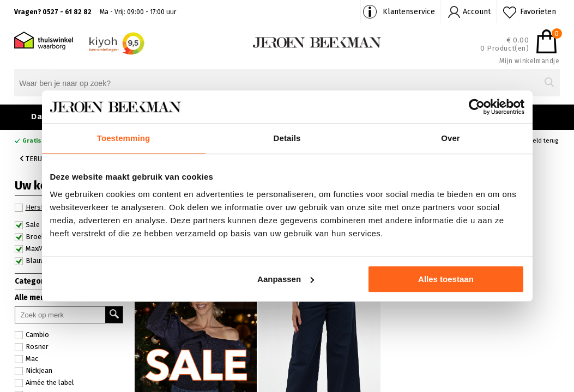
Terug (33, 159)
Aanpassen (286, 279)
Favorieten (538, 12)
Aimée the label (44, 383)
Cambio (32, 335)
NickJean (34, 371)
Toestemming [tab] (124, 138)
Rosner (32, 347)
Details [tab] (287, 138)
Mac (26, 359)
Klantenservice (409, 12)
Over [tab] (451, 138)
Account (477, 12)
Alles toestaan (446, 279)
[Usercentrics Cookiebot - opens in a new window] (477, 107)
